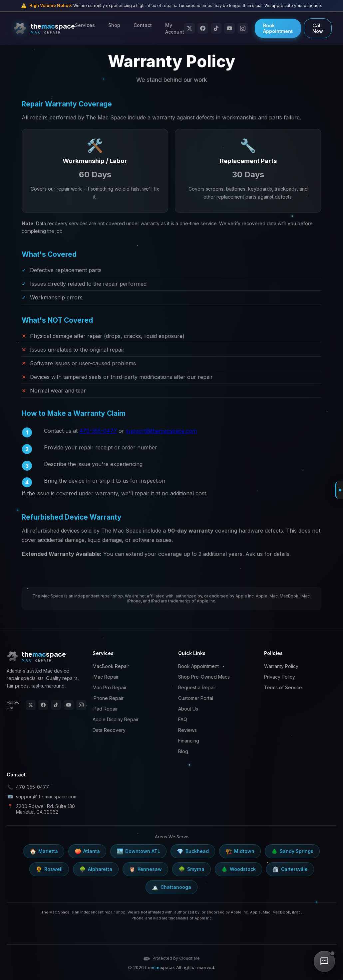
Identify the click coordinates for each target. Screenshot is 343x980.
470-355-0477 (98, 431)
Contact (143, 25)
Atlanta (87, 851)
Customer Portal (196, 698)
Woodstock (238, 869)
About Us (188, 709)
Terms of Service (283, 687)
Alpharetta (96, 869)
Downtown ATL (138, 851)
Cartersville (290, 869)
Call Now (318, 28)
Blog (183, 751)
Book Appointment (278, 28)
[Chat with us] (324, 961)
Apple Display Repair (116, 719)
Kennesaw (145, 869)
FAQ (183, 719)
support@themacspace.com (161, 431)
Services (85, 25)
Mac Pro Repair (110, 687)
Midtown (240, 851)
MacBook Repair (111, 666)
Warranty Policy (281, 666)
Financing (189, 741)
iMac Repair (106, 677)
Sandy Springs (292, 851)
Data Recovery (109, 730)
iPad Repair (105, 709)
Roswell (49, 869)
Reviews (187, 730)
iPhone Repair (108, 698)
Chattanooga (171, 887)
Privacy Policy (280, 677)
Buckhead (193, 851)
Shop (114, 25)
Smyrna (191, 869)
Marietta (44, 851)
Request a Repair (197, 687)
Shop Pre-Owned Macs (204, 677)
